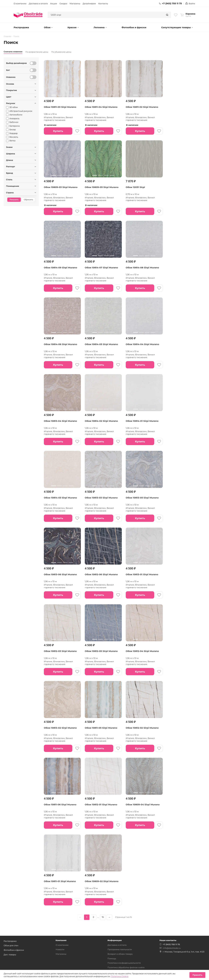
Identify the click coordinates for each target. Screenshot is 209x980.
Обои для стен (11, 945)
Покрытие (12, 90)
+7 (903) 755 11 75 (170, 3)
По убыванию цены (61, 52)
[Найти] (167, 15)
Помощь (112, 958)
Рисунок (11, 103)
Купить (58, 131)
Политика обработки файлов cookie (126, 967)
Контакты (103, 3)
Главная (7, 36)
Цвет (9, 97)
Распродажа (21, 27)
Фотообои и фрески (134, 27)
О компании (20, 3)
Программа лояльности (120, 949)
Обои (48, 27)
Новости (60, 949)
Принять (197, 975)
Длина (9, 160)
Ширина (11, 154)
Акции (54, 3)
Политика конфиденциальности (124, 963)
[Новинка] (33, 77)
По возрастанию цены (37, 52)
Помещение (13, 186)
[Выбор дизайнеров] (33, 63)
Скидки (63, 3)
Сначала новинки (13, 52)
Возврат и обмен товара (120, 954)
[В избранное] (77, 131)
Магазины (75, 3)
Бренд (9, 173)
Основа (10, 84)
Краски (73, 27)
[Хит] (33, 70)
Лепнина (100, 27)
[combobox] (106, 15)
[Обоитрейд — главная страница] (28, 15)
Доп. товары (10, 955)
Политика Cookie (120, 976)
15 (103, 917)
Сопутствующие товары (177, 27)
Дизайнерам (89, 3)
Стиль (9, 180)
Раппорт (11, 166)
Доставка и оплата (38, 3)
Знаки (9, 147)
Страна (10, 193)
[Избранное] (176, 15)
